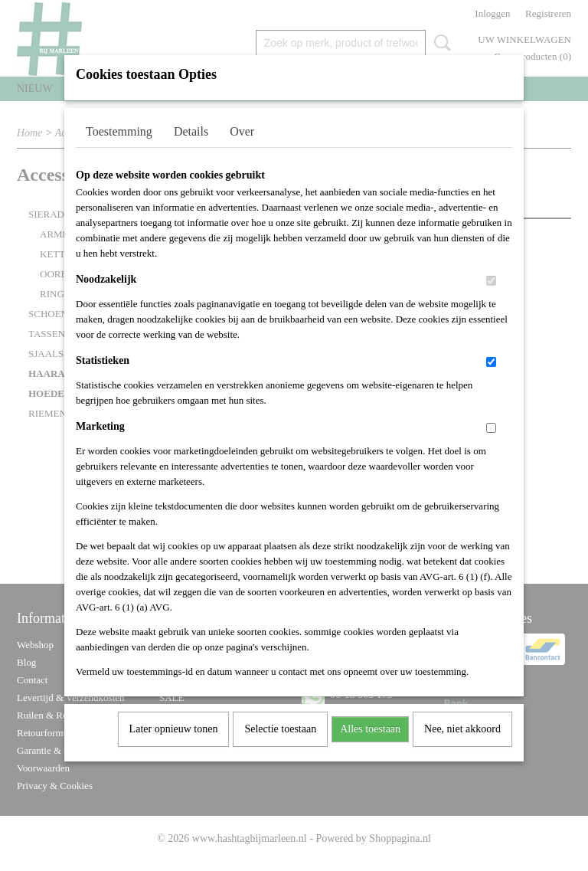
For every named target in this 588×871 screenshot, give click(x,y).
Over (242, 151)
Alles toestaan (370, 749)
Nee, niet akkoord (462, 749)
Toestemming (119, 151)
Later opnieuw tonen (174, 749)
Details (191, 151)
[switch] (491, 301)
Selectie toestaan (280, 749)
